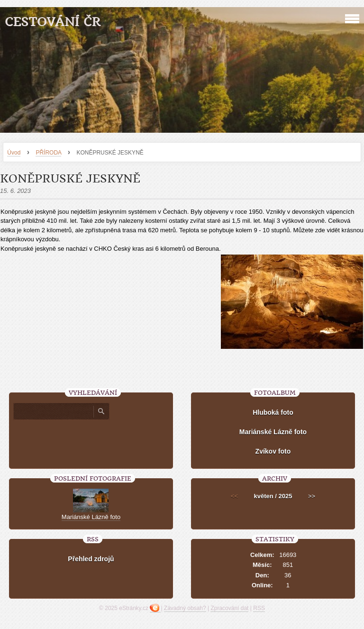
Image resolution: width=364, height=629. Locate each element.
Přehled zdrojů (91, 559)
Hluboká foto (273, 412)
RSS (259, 608)
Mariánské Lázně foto (273, 432)
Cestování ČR (53, 22)
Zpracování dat (229, 608)
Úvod (14, 153)
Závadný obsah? (185, 608)
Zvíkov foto (273, 451)
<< (234, 496)
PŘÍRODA (48, 153)
